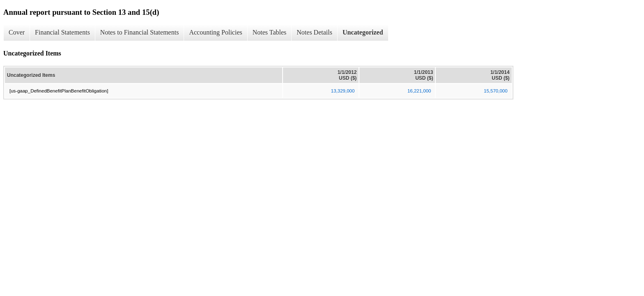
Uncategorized (363, 32)
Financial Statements (62, 32)
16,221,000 (419, 91)
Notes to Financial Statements (140, 32)
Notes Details (314, 32)
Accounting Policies (215, 32)
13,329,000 (343, 91)
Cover (17, 32)
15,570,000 (496, 91)
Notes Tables (270, 32)
